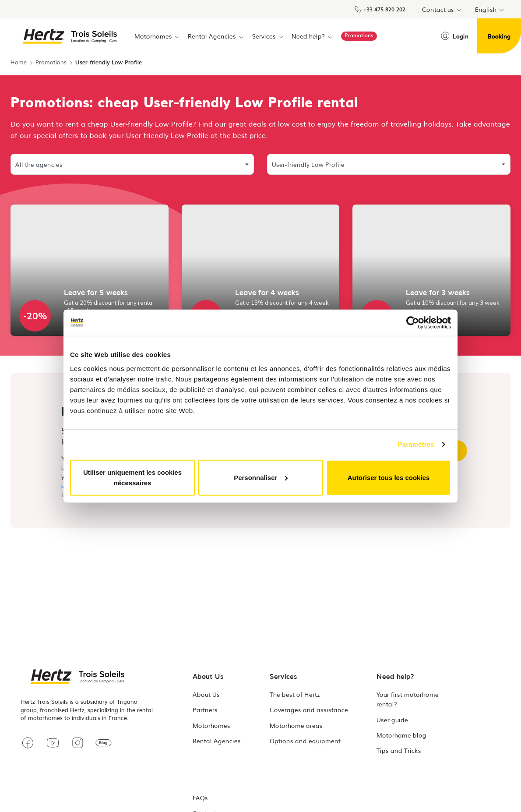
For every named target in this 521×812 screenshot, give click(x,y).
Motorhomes (211, 725)
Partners (205, 710)
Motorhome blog (401, 735)
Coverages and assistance (309, 710)
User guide (392, 720)
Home (19, 62)
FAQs (200, 798)
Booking (499, 36)
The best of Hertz (295, 694)
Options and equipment (305, 741)
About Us (206, 694)
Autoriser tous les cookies (389, 477)
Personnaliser (261, 477)
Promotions (51, 62)
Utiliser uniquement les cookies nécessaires (132, 477)
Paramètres (416, 444)
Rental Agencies (217, 741)
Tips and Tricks (399, 750)
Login (455, 36)
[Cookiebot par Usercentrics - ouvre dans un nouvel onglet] (413, 323)
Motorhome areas (296, 725)
